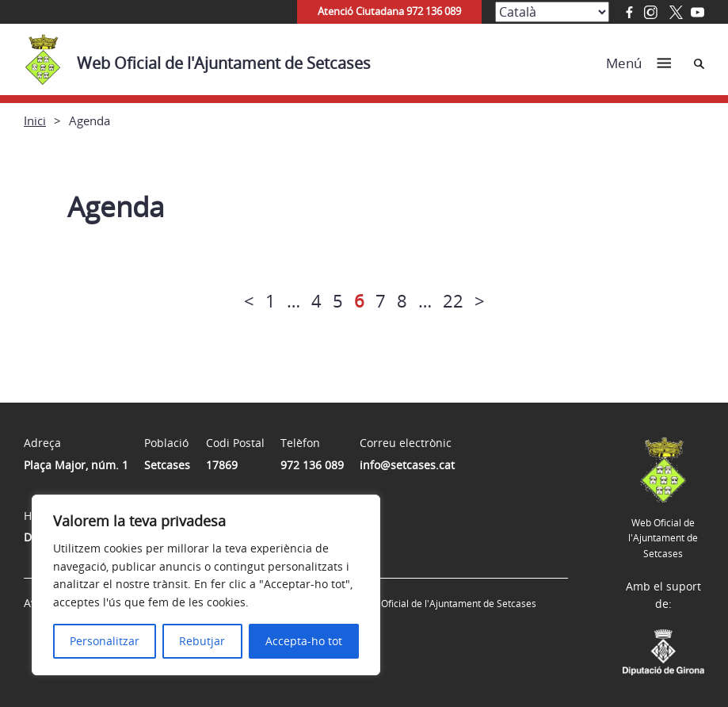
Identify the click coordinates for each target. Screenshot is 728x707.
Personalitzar (105, 641)
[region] (206, 585)
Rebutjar (202, 641)
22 (453, 300)
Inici (35, 120)
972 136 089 (312, 465)
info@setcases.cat (407, 465)
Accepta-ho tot (304, 641)
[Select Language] (552, 12)
